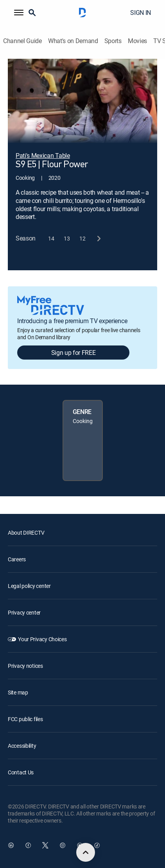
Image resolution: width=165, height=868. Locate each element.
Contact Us (21, 772)
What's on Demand (73, 41)
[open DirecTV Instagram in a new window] (63, 845)
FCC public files (25, 719)
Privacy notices (25, 666)
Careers (17, 559)
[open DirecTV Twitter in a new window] (45, 845)
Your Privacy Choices (42, 639)
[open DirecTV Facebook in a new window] (28, 845)
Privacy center (24, 612)
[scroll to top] (86, 852)
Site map (18, 692)
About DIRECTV (26, 533)
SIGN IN (141, 13)
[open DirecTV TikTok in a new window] (97, 845)
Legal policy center (29, 586)
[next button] (98, 238)
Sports (113, 41)
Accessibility (22, 746)
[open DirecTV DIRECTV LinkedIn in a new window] (11, 845)
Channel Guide (22, 41)
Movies (137, 41)
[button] (19, 13)
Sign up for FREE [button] (74, 353)
